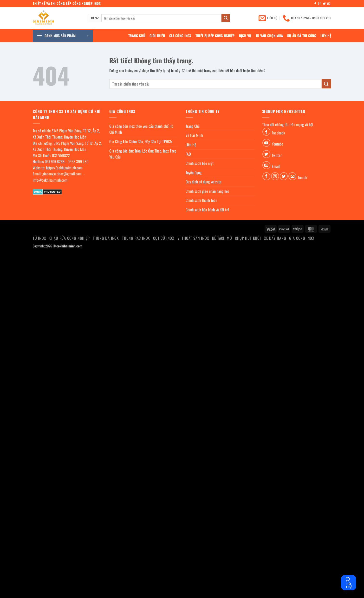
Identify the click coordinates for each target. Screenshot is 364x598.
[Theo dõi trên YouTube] (266, 143)
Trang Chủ (137, 36)
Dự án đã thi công (302, 36)
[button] (63, 36)
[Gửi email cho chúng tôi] (329, 4)
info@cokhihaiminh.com (50, 180)
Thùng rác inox (136, 238)
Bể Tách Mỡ (222, 238)
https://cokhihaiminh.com (64, 168)
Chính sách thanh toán (201, 200)
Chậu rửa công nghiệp (70, 238)
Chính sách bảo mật (200, 163)
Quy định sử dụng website (204, 182)
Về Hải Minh (194, 135)
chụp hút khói (248, 238)
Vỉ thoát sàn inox (193, 238)
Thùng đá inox (106, 238)
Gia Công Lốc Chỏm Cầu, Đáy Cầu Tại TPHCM (141, 141)
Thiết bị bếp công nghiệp (215, 36)
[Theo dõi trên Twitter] (324, 4)
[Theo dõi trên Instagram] (320, 4)
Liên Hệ (326, 36)
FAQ (188, 154)
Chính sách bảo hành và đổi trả (207, 210)
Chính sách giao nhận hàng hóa (208, 191)
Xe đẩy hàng (275, 238)
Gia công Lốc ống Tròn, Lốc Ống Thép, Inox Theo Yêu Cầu (143, 154)
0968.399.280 (78, 161)
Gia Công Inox (180, 36)
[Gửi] (226, 18)
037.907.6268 (55, 161)
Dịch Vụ (245, 36)
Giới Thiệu (157, 36)
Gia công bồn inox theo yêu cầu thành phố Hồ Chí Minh (141, 129)
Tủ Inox (39, 238)
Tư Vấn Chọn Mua (269, 36)
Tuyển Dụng (194, 173)
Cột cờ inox (164, 238)
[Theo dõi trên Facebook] (315, 4)
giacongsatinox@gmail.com (62, 174)
